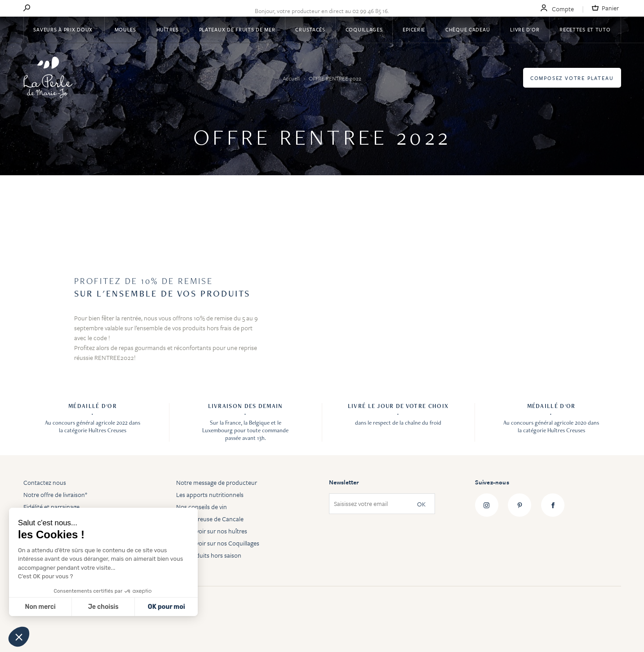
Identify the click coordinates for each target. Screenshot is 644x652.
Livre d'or (525, 29)
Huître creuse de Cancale (210, 519)
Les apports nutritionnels (210, 495)
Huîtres (168, 29)
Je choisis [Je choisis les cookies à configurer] (103, 607)
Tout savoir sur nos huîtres (212, 531)
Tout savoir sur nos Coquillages (218, 543)
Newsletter (344, 482)
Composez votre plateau (572, 78)
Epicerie (414, 29)
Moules (125, 29)
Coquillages (364, 29)
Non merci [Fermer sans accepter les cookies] (40, 607)
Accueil (292, 78)
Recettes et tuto (585, 29)
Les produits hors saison (209, 555)
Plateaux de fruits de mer (237, 29)
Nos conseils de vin (202, 507)
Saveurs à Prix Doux (64, 29)
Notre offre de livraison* (55, 495)
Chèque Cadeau (468, 29)
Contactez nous (45, 482)
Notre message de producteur (217, 482)
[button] (19, 637)
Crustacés (310, 29)
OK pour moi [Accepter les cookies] (167, 607)
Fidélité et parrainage (51, 507)
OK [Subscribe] (421, 504)
